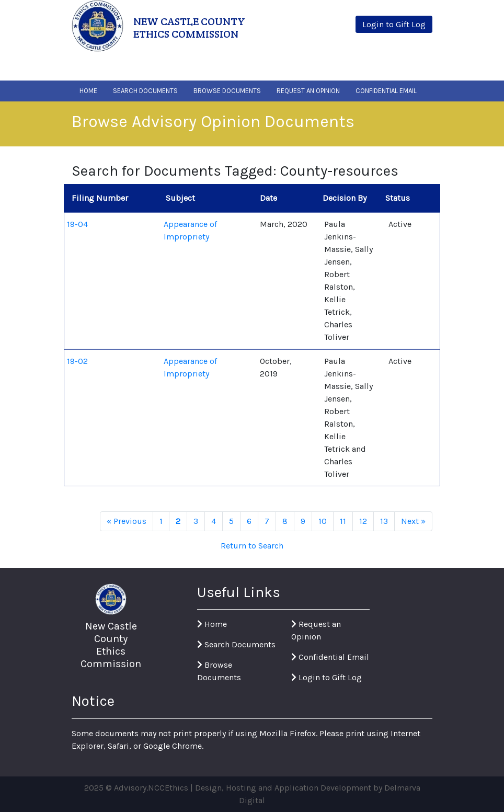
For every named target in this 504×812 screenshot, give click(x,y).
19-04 (77, 224)
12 (363, 521)
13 (384, 521)
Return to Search (252, 546)
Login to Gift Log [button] (394, 24)
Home (88, 91)
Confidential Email (386, 91)
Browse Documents (227, 91)
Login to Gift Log (327, 677)
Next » (413, 521)
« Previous (127, 521)
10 (323, 521)
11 (343, 521)
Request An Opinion (308, 91)
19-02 (77, 361)
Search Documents (145, 91)
